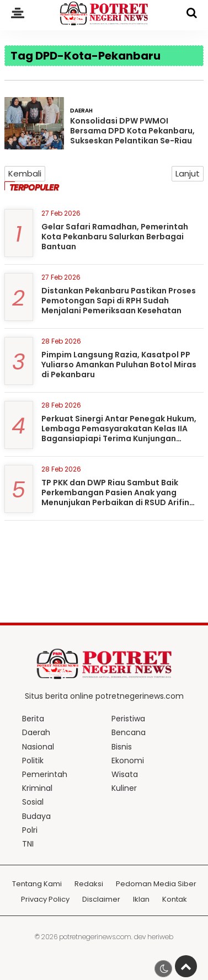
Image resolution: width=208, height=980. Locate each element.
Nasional (38, 747)
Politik (33, 761)
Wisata (125, 774)
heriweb (160, 937)
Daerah (81, 111)
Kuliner (124, 788)
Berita (33, 719)
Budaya (36, 816)
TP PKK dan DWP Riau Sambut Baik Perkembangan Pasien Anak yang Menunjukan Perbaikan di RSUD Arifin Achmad (115, 498)
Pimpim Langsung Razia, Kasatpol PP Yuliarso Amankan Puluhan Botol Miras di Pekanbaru (119, 365)
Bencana (129, 732)
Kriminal (37, 788)
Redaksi (89, 884)
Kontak (175, 900)
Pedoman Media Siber (156, 884)
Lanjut (188, 173)
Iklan (141, 900)
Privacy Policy (45, 900)
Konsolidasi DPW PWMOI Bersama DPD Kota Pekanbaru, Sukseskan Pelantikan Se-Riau (132, 131)
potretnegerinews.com (95, 937)
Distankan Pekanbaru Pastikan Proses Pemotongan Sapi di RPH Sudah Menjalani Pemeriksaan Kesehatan (119, 301)
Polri (30, 830)
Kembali (25, 173)
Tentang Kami (37, 884)
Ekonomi (128, 761)
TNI (28, 844)
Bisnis (122, 747)
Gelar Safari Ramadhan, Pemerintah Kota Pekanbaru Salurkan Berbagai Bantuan (115, 237)
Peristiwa (128, 719)
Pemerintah (45, 774)
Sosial (33, 802)
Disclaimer (101, 900)
